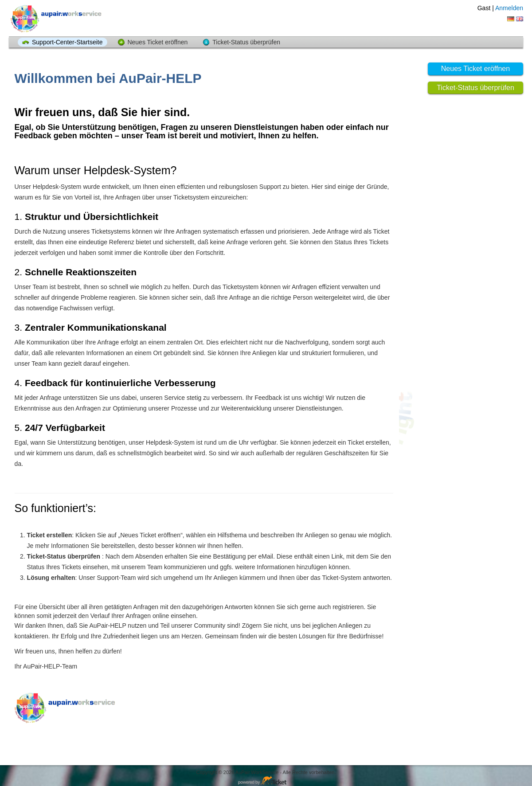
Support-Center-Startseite (67, 42)
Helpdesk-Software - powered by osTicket (266, 781)
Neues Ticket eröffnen (157, 42)
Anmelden (509, 8)
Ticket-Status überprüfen (246, 42)
